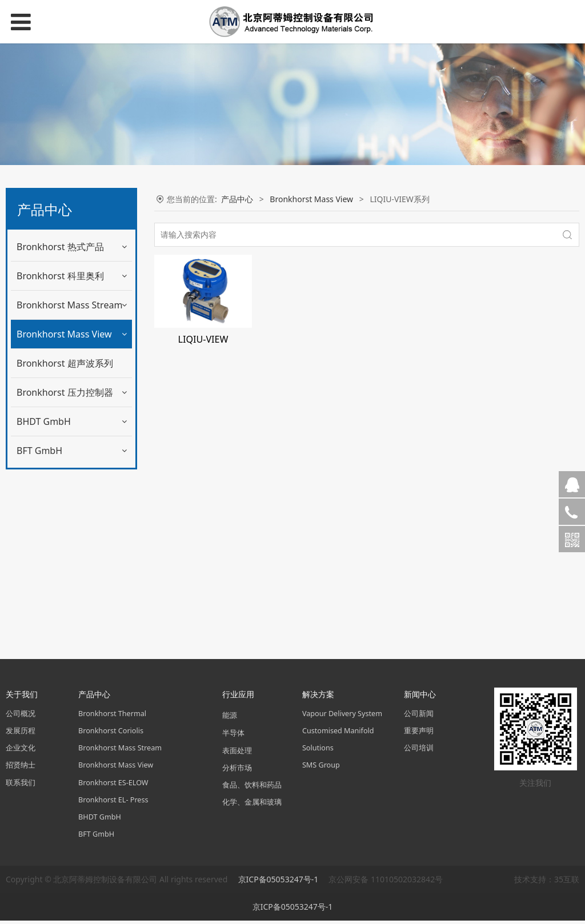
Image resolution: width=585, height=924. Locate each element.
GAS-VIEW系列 (52, 386)
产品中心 (237, 199)
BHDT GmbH (44, 592)
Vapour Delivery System (342, 717)
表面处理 (237, 754)
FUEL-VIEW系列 (53, 457)
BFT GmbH (39, 621)
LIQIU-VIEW (203, 339)
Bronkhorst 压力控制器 (65, 563)
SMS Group (321, 768)
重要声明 (419, 734)
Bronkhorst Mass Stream (69, 305)
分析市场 (237, 771)
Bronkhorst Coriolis (111, 734)
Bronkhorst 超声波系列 (65, 533)
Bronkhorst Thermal (112, 717)
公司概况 (21, 717)
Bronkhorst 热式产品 (60, 247)
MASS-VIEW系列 (55, 363)
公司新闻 (419, 717)
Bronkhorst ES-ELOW (113, 786)
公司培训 (419, 751)
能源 (230, 719)
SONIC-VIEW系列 (56, 480)
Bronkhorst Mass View (64, 334)
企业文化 (21, 751)
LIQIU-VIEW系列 (55, 433)
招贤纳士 (21, 768)
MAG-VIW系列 (51, 410)
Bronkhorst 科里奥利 (60, 276)
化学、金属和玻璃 (252, 806)
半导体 (233, 736)
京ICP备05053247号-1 (279, 883)
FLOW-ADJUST (51, 504)
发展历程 (21, 734)
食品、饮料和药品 (252, 788)
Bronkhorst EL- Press (113, 803)
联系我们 (21, 786)
